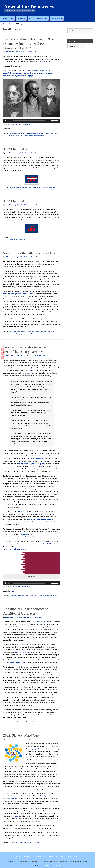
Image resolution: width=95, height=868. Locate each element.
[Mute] (52, 121)
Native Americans (33, 188)
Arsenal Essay (38, 617)
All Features (26, 857)
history (43, 133)
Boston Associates (34, 133)
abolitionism (13, 133)
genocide (12, 188)
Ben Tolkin (8, 153)
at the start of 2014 (38, 459)
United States (52, 188)
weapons (6, 489)
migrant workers (30, 595)
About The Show (48, 857)
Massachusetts (13, 136)
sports (30, 842)
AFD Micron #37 (15, 149)
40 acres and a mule (22, 652)
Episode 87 (47, 544)
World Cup (53, 595)
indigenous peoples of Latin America (42, 237)
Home (5, 24)
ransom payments (20, 489)
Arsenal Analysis (40, 355)
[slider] (29, 121)
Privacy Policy (60, 857)
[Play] (6, 121)
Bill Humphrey (9, 52)
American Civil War (23, 133)
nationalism (23, 188)
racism (41, 188)
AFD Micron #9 (14, 201)
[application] (32, 121)
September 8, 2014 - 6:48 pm (24, 355)
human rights (13, 595)
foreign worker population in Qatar (31, 464)
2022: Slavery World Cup (21, 735)
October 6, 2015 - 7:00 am (21, 153)
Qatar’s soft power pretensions (40, 519)
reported (33, 370)
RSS (12, 129)
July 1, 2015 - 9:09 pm (22, 257)
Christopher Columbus (16, 331)
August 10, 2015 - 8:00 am (21, 205)
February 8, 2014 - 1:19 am (24, 617)
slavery (31, 136)
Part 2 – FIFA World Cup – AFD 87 (15, 549)
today (20, 512)
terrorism (47, 595)
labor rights (21, 595)
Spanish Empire (25, 334)
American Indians (14, 237)
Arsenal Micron (36, 153)
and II (48, 62)
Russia (28, 722)
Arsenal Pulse (35, 257)
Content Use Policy (73, 857)
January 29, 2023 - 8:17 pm (24, 52)
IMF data (15, 816)
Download (28, 124)
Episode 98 (25, 534)
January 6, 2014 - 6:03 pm (23, 739)
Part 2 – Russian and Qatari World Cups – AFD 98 (20, 537)
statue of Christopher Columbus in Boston (19, 294)
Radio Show (38, 52)
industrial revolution (51, 133)
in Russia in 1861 (43, 622)
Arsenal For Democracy (29, 7)
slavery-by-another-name (16, 663)
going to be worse (38, 749)
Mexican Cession (23, 136)
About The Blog (36, 857)
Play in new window (16, 124)
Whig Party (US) (39, 136)
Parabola (47, 865)
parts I (43, 62)
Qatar (37, 595)
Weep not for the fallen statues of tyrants (31, 253)
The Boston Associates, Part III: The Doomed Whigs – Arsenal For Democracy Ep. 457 (28, 44)
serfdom (33, 722)
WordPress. (56, 865)
